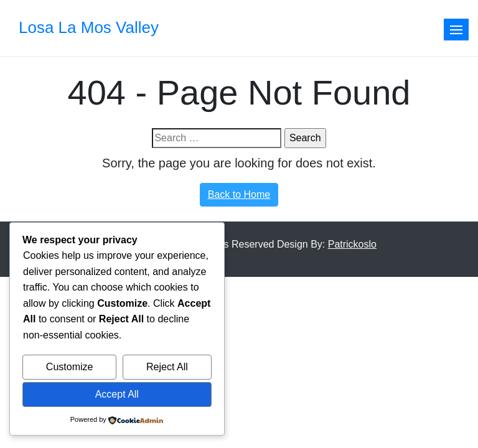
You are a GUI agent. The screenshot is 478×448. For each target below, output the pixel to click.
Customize (70, 367)
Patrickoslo (352, 244)
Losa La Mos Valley (89, 27)
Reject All (167, 367)
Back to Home (239, 194)
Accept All (117, 394)
